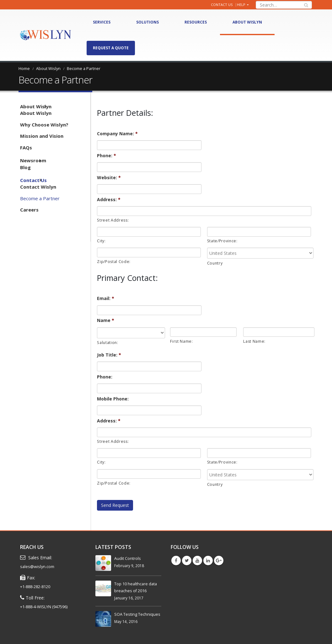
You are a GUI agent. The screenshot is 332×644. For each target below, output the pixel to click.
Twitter (187, 561)
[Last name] (279, 332)
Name (106, 320)
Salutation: (107, 343)
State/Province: (222, 241)
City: (101, 241)
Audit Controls (128, 558)
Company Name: (117, 134)
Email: (106, 298)
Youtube (197, 561)
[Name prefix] (131, 333)
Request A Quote (111, 48)
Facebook (176, 561)
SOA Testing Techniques (137, 614)
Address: (109, 200)
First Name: (181, 341)
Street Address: (113, 220)
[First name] (203, 332)
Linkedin (208, 561)
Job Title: (109, 355)
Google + (219, 561)
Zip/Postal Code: (114, 262)
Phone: (107, 156)
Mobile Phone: (113, 399)
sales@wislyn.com (37, 567)
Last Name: (254, 341)
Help (241, 5)
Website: (109, 178)
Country (215, 263)
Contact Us (222, 5)
